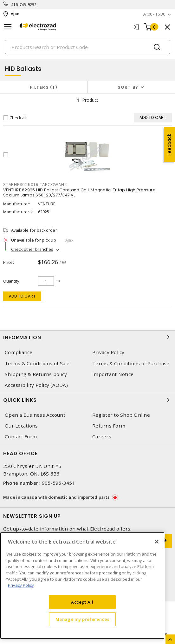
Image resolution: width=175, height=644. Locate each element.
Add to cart (22, 296)
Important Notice (113, 374)
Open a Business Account (35, 415)
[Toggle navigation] (8, 27)
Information (87, 337)
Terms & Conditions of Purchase (131, 363)
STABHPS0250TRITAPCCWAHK (35, 185)
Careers (102, 437)
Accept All (82, 602)
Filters (44, 87)
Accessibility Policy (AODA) (36, 385)
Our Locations (21, 426)
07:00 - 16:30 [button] (154, 14)
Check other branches (32, 249)
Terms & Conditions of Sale (37, 363)
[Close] (157, 542)
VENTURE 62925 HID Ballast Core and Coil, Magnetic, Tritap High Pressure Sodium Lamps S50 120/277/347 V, (79, 192)
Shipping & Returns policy (36, 374)
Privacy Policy (108, 352)
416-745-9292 (24, 5)
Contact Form (21, 437)
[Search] (87, 47)
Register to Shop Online (121, 415)
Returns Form (109, 426)
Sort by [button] (128, 87)
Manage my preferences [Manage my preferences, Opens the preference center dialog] (82, 619)
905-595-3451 (58, 483)
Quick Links (87, 400)
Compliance (19, 352)
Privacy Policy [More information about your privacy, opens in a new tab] (21, 585)
